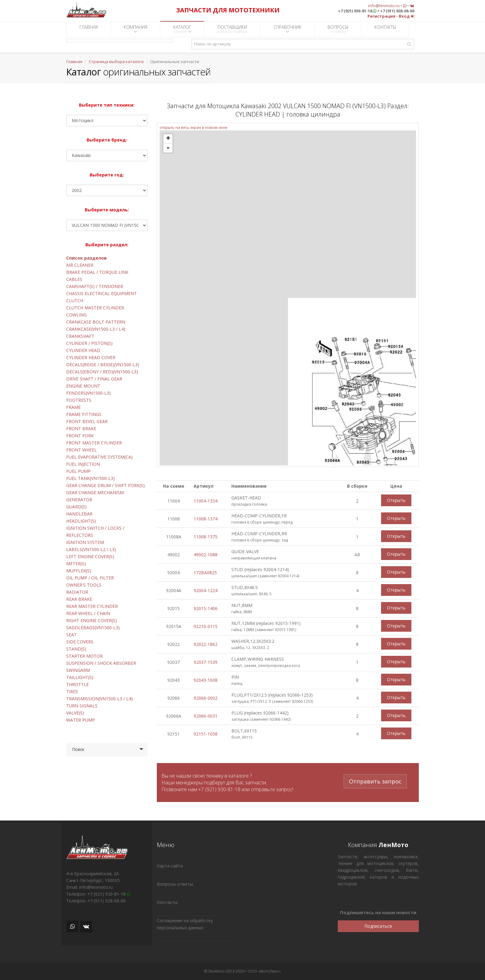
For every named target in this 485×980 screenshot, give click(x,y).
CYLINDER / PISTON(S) (89, 343)
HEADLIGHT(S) (81, 521)
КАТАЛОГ (182, 29)
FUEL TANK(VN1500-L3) (90, 478)
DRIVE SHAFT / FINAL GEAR (94, 379)
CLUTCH (75, 301)
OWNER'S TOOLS (84, 585)
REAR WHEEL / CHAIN (88, 613)
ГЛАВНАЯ (89, 29)
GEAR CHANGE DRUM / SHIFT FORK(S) (105, 485)
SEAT (71, 635)
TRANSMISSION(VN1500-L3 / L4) (99, 699)
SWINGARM (78, 670)
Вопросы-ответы (175, 884)
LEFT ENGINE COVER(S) (90, 556)
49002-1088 (206, 555)
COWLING (76, 315)
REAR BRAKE (79, 599)
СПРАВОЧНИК (288, 29)
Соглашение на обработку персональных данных (185, 924)
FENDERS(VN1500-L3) (88, 393)
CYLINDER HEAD (83, 350)
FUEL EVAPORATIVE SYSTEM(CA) (99, 457)
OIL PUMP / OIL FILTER (90, 578)
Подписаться (378, 926)
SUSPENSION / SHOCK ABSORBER (101, 663)
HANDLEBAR (79, 514)
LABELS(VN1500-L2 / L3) (91, 549)
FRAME (73, 407)
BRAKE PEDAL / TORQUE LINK (97, 272)
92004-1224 (206, 590)
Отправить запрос (375, 779)
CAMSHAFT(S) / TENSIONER (95, 286)
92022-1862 (206, 644)
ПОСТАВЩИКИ (232, 29)
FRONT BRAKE (81, 428)
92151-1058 (206, 734)
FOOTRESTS (79, 400)
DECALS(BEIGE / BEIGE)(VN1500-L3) (103, 365)
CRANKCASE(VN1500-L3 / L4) (96, 329)
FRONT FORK (80, 436)
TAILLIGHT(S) (80, 677)
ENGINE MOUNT (83, 386)
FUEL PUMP (78, 471)
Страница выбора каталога (116, 62)
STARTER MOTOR (84, 656)
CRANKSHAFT (80, 336)
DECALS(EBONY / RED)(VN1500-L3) (102, 372)
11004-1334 (206, 501)
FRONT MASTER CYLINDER (94, 443)
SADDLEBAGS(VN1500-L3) (93, 628)
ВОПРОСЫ (338, 29)
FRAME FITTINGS (84, 414)
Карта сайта (170, 866)
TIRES (72, 692)
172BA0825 (205, 573)
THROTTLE (77, 684)
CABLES (74, 279)
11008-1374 (206, 519)
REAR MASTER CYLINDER (92, 606)
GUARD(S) (76, 507)
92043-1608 (206, 680)
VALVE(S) (75, 713)
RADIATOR (77, 592)
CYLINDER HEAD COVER (91, 357)
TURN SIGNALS (82, 706)
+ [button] (168, 139)
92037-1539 (206, 662)
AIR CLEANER (80, 265)
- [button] (168, 148)
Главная (74, 62)
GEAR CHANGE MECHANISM (95, 492)
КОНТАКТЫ (385, 29)
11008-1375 (206, 537)
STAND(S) (76, 649)
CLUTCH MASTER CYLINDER (95, 308)
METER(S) (76, 564)
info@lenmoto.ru (384, 6)
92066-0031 (206, 716)
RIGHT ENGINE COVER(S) (92, 620)
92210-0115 (206, 626)
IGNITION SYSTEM (85, 542)
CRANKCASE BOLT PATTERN (96, 322)
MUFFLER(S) (79, 571)
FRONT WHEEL (82, 450)
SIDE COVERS (80, 642)
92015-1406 (206, 608)
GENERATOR (79, 500)
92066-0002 (206, 698)
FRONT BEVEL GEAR (87, 421)
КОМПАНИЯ (135, 29)
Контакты (167, 902)
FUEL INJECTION (83, 464)
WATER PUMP (81, 720)
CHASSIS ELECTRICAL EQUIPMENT (101, 293)
